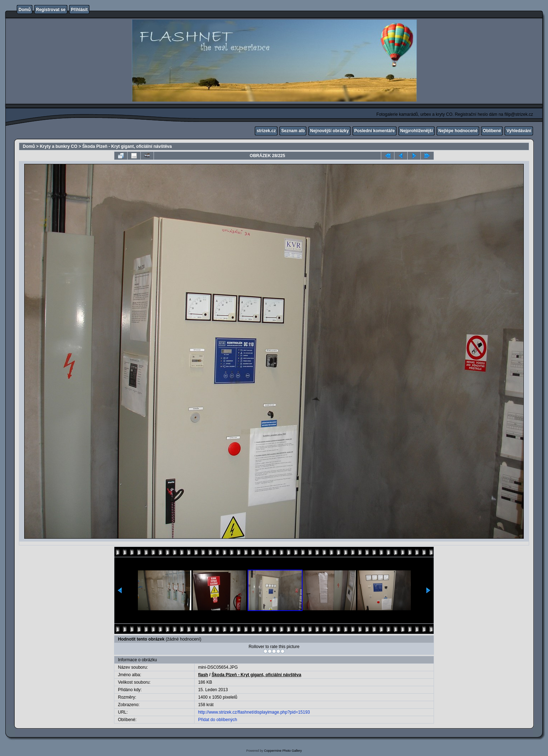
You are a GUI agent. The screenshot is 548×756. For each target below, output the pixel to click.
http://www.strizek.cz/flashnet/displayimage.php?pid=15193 (254, 712)
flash (203, 675)
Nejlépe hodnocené (458, 131)
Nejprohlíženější (417, 131)
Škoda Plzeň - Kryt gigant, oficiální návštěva (127, 146)
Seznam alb (293, 131)
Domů (25, 10)
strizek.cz (266, 131)
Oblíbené (492, 131)
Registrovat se (51, 10)
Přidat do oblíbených (218, 720)
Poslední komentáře (374, 131)
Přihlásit (79, 10)
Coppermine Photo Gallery (283, 751)
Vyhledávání (519, 131)
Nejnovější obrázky (329, 131)
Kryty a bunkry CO (59, 146)
